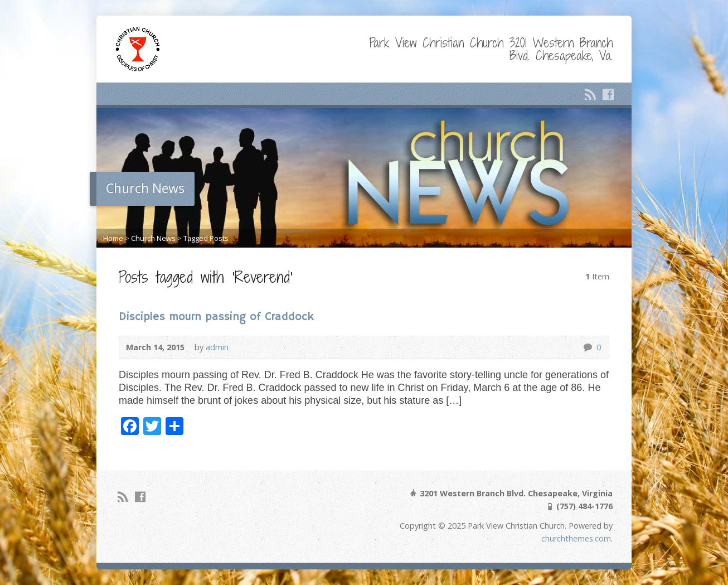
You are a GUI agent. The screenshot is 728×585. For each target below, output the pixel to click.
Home (113, 238)
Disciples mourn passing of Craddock (216, 317)
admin (217, 347)
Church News (153, 238)
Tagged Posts (206, 238)
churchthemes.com (576, 538)
